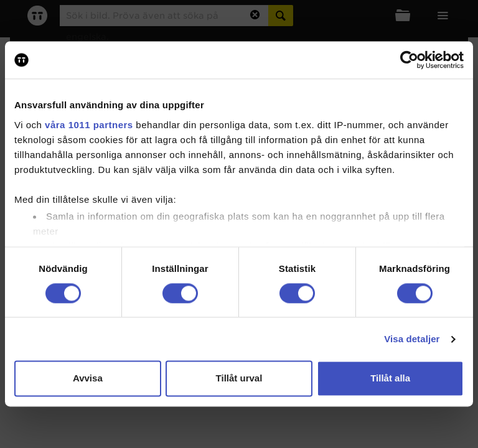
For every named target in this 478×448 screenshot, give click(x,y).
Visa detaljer (412, 339)
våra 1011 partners (89, 125)
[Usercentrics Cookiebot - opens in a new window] (409, 60)
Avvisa (88, 379)
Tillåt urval (239, 379)
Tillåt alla (390, 379)
